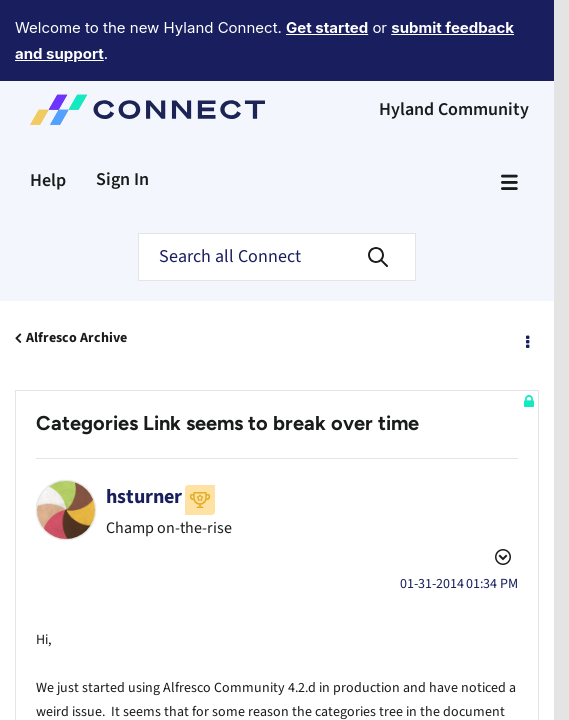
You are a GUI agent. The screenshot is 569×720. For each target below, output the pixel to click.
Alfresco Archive (76, 283)
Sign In (122, 124)
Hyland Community (454, 54)
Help (48, 125)
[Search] (277, 202)
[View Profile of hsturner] (144, 442)
